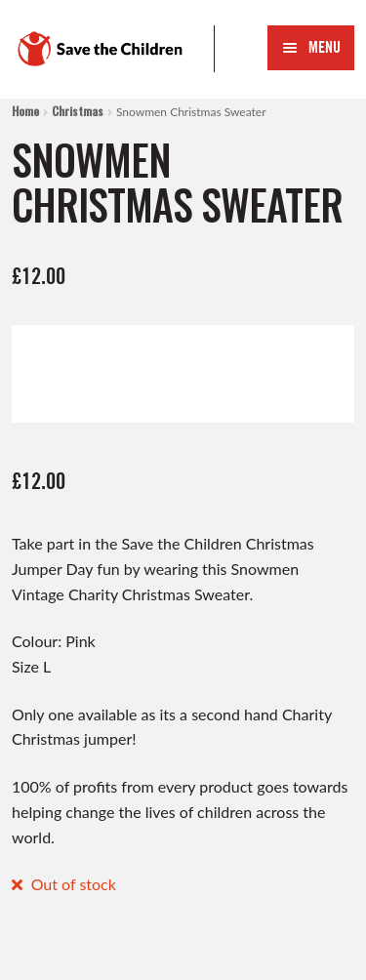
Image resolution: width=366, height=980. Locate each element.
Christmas (78, 111)
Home (25, 111)
